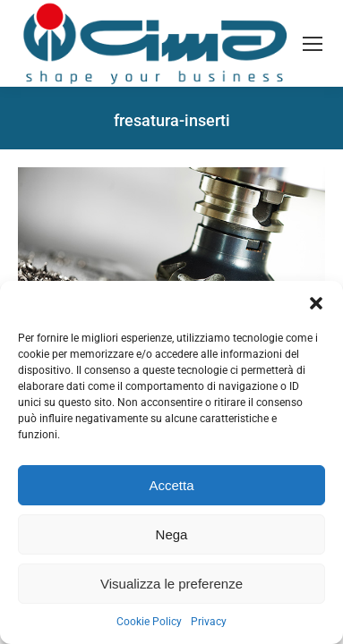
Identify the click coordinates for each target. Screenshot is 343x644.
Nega (172, 534)
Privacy (209, 622)
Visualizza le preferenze (171, 584)
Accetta (171, 485)
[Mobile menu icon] (313, 44)
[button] (316, 303)
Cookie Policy (149, 622)
